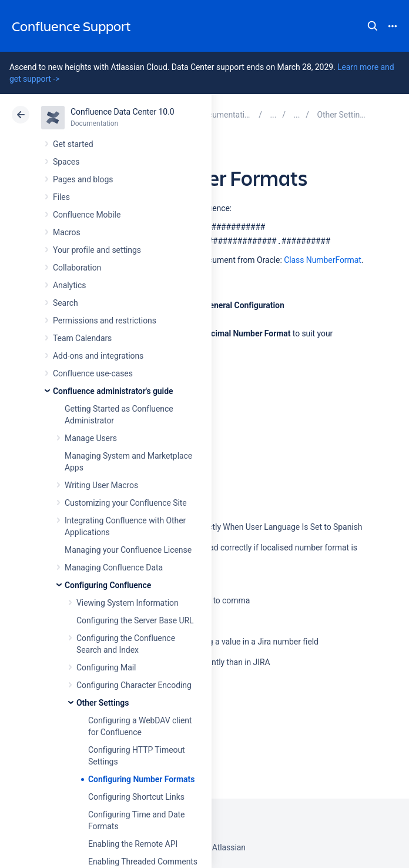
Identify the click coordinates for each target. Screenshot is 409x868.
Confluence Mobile (87, 215)
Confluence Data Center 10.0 (123, 112)
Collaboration (77, 268)
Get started (73, 144)
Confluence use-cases (93, 373)
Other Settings (103, 703)
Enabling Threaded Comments (143, 862)
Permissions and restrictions (105, 321)
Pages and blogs (83, 179)
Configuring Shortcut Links (136, 797)
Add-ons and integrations (98, 356)
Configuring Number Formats (141, 779)
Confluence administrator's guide (113, 391)
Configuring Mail (106, 667)
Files (61, 197)
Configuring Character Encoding (134, 685)
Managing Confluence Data (114, 567)
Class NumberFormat (323, 260)
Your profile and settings (97, 250)
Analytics (69, 285)
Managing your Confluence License (128, 550)
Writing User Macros (101, 485)
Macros (67, 232)
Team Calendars (82, 338)
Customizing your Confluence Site (126, 503)
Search (373, 26)
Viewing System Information (128, 603)
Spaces (66, 162)
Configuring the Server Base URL (135, 620)
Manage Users (91, 438)
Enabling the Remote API (133, 844)
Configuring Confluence (108, 585)
